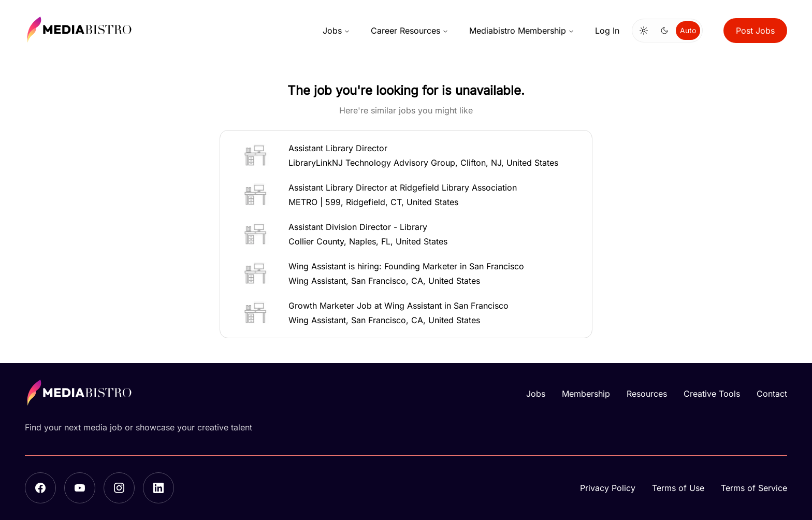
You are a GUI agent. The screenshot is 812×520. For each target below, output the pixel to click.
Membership (586, 394)
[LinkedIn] (158, 488)
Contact (772, 394)
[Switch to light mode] (644, 31)
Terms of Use (678, 488)
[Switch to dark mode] (664, 31)
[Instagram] (119, 488)
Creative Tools (712, 394)
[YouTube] (80, 488)
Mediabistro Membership (522, 31)
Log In (607, 31)
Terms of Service (754, 488)
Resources (647, 394)
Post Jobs (755, 31)
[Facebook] (40, 488)
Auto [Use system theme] (688, 30)
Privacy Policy (608, 488)
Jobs (336, 31)
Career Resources (410, 31)
